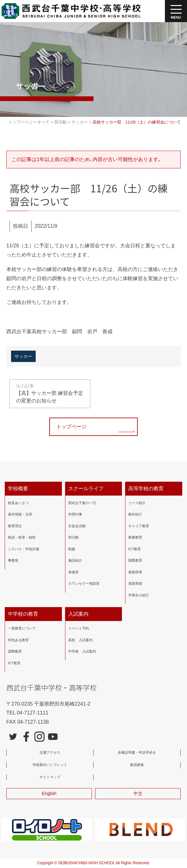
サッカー (23, 356)
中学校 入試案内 (82, 651)
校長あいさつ (18, 503)
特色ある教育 (18, 640)
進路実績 (135, 583)
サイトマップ (50, 777)
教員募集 (137, 765)
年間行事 (75, 514)
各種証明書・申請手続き (137, 752)
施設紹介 (75, 560)
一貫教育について (22, 628)
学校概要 (18, 488)
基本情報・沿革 (20, 514)
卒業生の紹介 (139, 595)
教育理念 (15, 526)
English (49, 793)
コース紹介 (137, 503)
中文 (138, 793)
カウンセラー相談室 (84, 583)
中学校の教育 (23, 614)
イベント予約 (79, 628)
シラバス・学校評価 (24, 549)
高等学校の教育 (146, 488)
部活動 (73, 537)
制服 (72, 549)
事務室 (13, 560)
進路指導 (135, 572)
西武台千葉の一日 (82, 503)
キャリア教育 (139, 526)
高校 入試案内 (80, 640)
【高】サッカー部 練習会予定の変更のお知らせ (50, 393)
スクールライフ (86, 488)
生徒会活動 (77, 526)
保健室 (73, 572)
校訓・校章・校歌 (22, 537)
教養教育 (135, 537)
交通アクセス (50, 752)
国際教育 (135, 560)
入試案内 (78, 614)
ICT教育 (135, 549)
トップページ (71, 426)
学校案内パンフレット (50, 765)
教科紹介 (135, 514)
